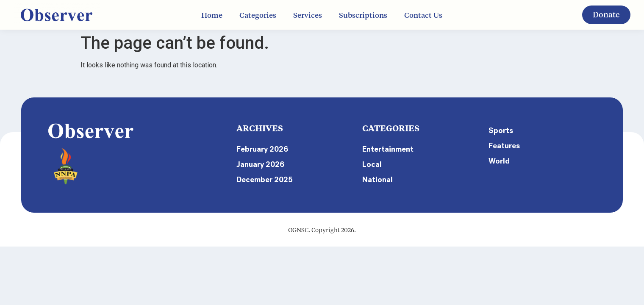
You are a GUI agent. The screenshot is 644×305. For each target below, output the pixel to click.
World (499, 161)
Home (212, 15)
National (378, 180)
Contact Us (423, 15)
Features (504, 146)
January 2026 (260, 164)
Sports (501, 130)
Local (372, 164)
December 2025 (265, 180)
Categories (258, 15)
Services (308, 15)
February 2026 (262, 149)
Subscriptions (363, 15)
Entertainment (388, 149)
